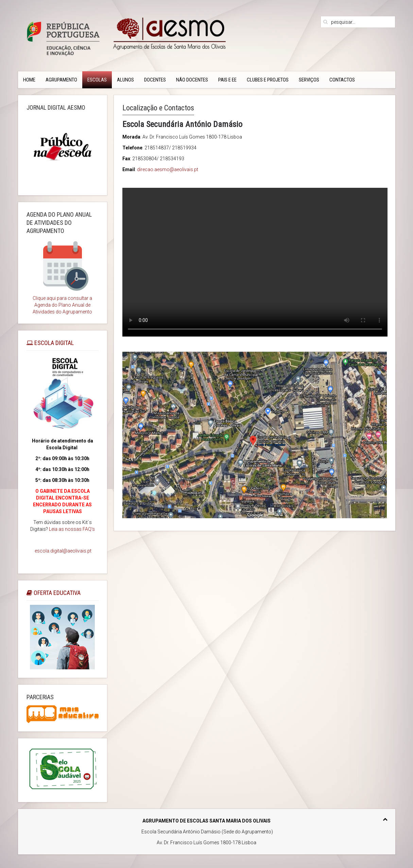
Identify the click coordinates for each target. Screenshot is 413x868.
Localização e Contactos (158, 108)
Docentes (155, 80)
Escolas (97, 80)
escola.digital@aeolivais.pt (63, 551)
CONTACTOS (342, 80)
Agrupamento (61, 80)
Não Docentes (192, 80)
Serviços (309, 80)
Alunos (125, 80)
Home (29, 80)
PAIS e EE (227, 80)
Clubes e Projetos (268, 80)
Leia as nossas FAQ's (72, 529)
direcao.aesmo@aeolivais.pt (168, 169)
